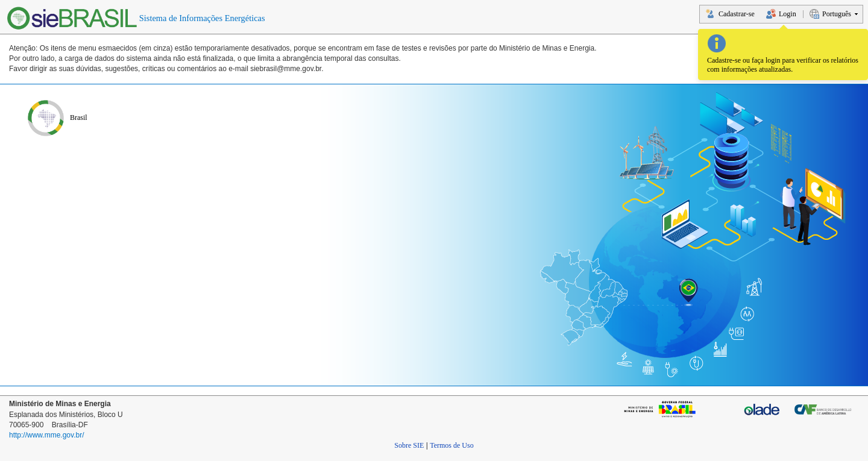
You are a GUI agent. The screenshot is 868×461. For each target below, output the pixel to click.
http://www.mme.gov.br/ (46, 435)
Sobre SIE (409, 445)
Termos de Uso (451, 445)
